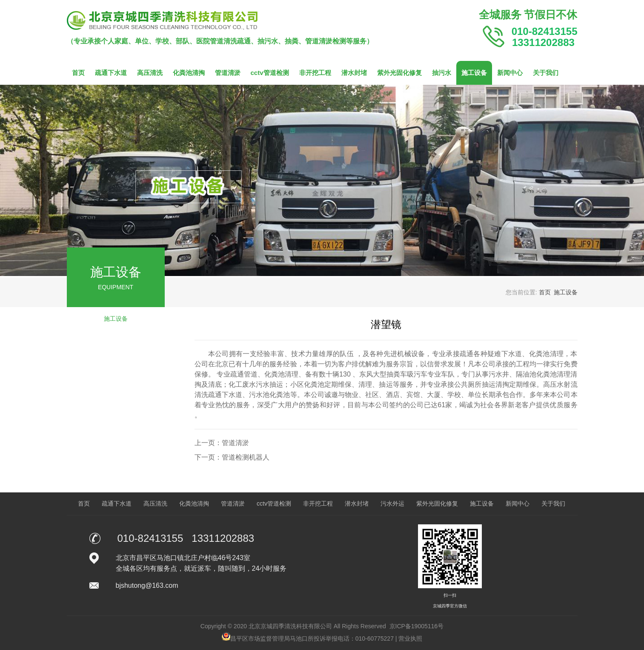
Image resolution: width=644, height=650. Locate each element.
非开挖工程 (315, 73)
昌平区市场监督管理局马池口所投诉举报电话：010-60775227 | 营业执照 (322, 638)
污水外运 (392, 503)
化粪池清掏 (189, 73)
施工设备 (474, 73)
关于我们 (546, 73)
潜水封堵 (354, 73)
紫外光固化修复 (399, 73)
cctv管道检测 (270, 73)
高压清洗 (150, 73)
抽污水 (442, 73)
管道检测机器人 (246, 457)
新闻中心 (510, 73)
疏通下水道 (111, 73)
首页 (78, 73)
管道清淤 (228, 73)
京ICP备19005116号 (417, 626)
